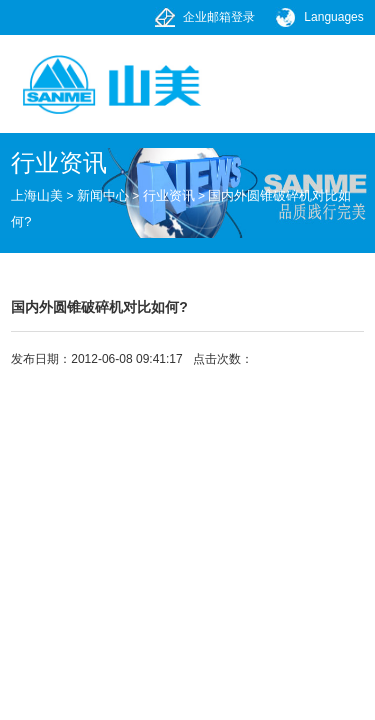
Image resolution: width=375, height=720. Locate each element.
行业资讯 (169, 195)
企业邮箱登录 (219, 17)
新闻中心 (103, 195)
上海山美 (37, 195)
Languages (333, 17)
